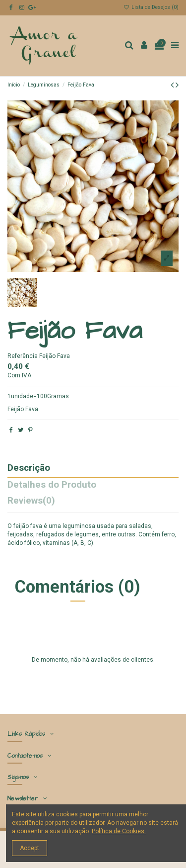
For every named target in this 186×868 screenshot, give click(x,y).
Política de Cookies (118, 831)
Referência (23, 356)
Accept (30, 848)
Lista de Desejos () (151, 7)
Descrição (29, 469)
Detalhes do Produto (52, 485)
